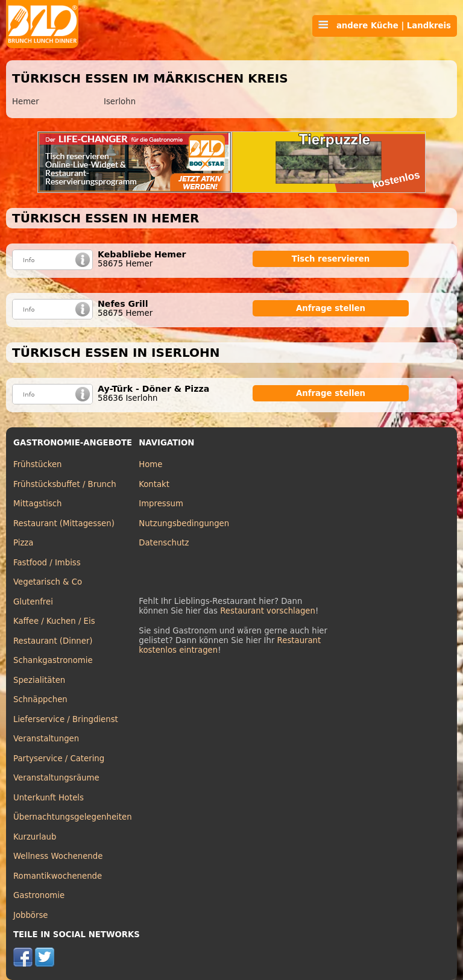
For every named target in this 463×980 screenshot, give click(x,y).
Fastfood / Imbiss (47, 563)
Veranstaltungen (46, 739)
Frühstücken (38, 464)
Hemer (26, 102)
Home (150, 464)
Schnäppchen (40, 699)
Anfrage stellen (331, 308)
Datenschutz (164, 543)
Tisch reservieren (331, 259)
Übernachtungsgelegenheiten (73, 817)
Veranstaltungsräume (56, 778)
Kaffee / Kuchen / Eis (54, 621)
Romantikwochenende (58, 876)
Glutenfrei (33, 602)
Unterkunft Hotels (49, 798)
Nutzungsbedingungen (184, 523)
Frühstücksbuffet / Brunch (65, 484)
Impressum (161, 504)
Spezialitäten (39, 680)
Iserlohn (120, 102)
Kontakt (154, 484)
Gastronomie (39, 895)
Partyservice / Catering (59, 759)
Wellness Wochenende (58, 856)
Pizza (23, 543)
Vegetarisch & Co (48, 582)
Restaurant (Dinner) (53, 641)
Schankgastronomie (53, 660)
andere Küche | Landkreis (385, 25)
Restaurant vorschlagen (268, 611)
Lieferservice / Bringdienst (66, 719)
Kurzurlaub (35, 837)
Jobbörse (31, 915)
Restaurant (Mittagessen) (64, 523)
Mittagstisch (38, 504)
